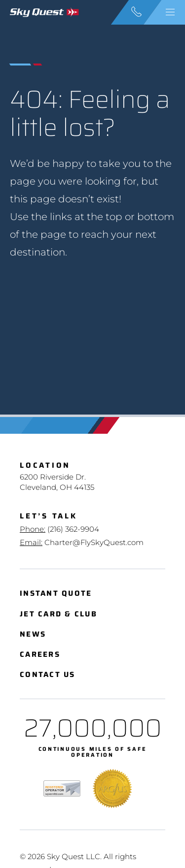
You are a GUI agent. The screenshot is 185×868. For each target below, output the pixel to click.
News (33, 634)
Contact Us (48, 675)
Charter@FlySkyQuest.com (94, 542)
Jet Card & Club (58, 614)
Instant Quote (56, 594)
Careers (40, 655)
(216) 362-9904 (73, 529)
